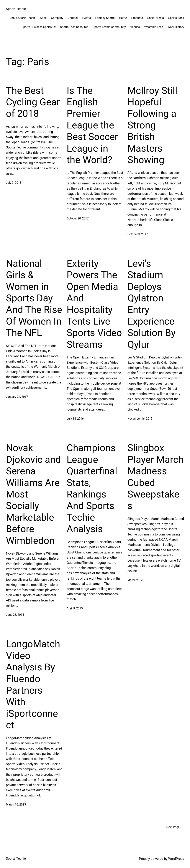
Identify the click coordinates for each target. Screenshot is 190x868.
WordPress (176, 859)
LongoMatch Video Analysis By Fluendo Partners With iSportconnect (33, 685)
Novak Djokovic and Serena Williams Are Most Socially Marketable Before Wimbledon (33, 494)
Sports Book (176, 18)
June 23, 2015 (15, 615)
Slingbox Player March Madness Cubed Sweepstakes (155, 477)
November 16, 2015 (140, 419)
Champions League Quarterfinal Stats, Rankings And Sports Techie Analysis (92, 488)
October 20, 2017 (78, 219)
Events (86, 18)
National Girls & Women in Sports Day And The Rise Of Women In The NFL (34, 298)
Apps (43, 18)
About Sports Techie (22, 18)
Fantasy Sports (105, 18)
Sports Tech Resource (74, 27)
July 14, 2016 (75, 419)
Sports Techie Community (109, 27)
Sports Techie (16, 9)
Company (57, 18)
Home (123, 18)
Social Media (156, 18)
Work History (176, 27)
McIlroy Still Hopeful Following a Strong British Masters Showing (152, 125)
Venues (135, 27)
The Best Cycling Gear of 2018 (33, 102)
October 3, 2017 (138, 234)
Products (137, 18)
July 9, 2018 (14, 183)
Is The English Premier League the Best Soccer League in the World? (92, 125)
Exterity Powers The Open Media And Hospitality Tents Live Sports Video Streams (94, 304)
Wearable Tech (154, 27)
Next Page (175, 827)
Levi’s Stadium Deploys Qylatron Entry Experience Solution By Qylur (152, 304)
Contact (73, 18)
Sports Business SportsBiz (39, 27)
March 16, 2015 (16, 805)
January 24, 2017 (17, 397)
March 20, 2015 (137, 580)
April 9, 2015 (75, 609)
